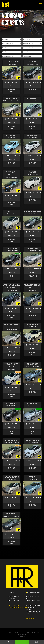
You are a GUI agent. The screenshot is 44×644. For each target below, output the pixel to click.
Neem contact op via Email (37, 642)
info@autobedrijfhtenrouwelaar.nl (19, 608)
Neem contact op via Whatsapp (22, 642)
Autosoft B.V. (16, 632)
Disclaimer (22, 636)
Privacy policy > (31, 619)
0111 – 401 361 (14, 605)
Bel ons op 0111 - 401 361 (7, 642)
